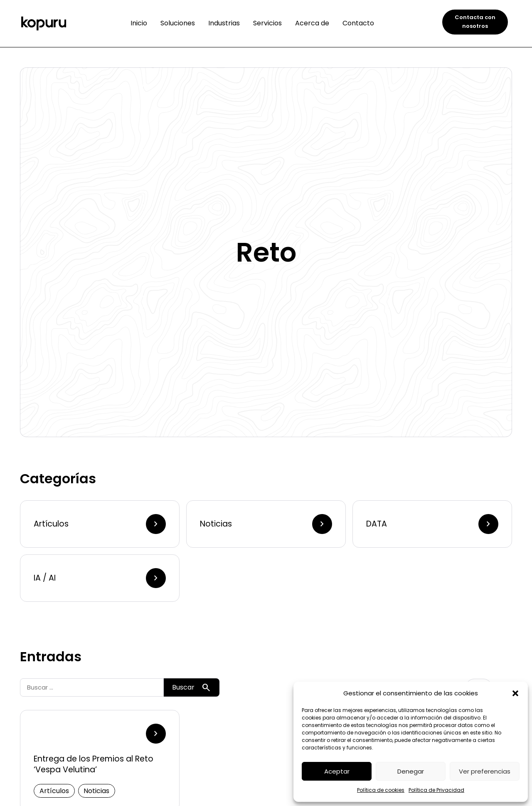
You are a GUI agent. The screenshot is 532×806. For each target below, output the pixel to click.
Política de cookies (381, 790)
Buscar (192, 687)
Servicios (267, 23)
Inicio (139, 23)
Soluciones (178, 23)
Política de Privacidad (436, 790)
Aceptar (337, 771)
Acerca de (312, 23)
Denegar (411, 771)
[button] (515, 693)
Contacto (358, 23)
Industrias (224, 23)
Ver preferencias (485, 771)
